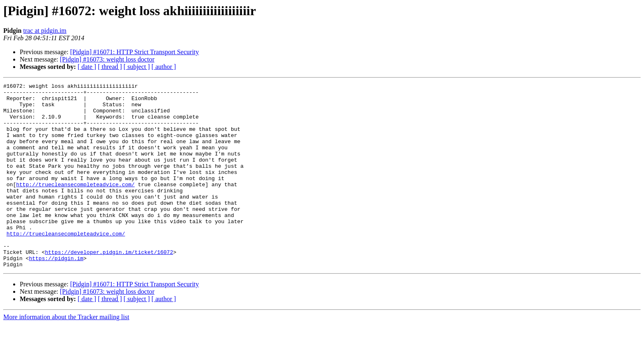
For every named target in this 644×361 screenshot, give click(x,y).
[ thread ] (110, 67)
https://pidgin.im (56, 294)
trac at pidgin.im (45, 31)
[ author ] (164, 67)
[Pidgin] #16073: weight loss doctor (107, 59)
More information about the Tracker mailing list (66, 354)
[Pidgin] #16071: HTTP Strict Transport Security (135, 52)
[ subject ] (137, 67)
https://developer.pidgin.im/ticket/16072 (109, 286)
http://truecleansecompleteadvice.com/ (75, 205)
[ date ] (87, 67)
